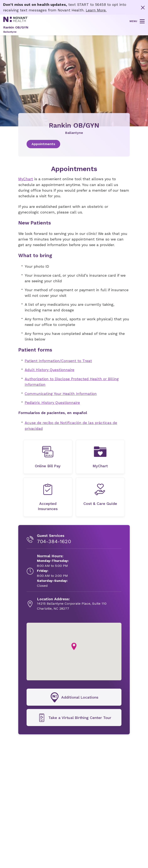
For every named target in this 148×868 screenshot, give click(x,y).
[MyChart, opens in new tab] (100, 456)
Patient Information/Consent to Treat (58, 361)
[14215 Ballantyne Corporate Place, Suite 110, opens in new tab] (72, 603)
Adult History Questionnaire (50, 369)
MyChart (26, 179)
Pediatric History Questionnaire (53, 402)
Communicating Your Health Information (61, 393)
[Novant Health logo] (16, 21)
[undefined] (48, 456)
